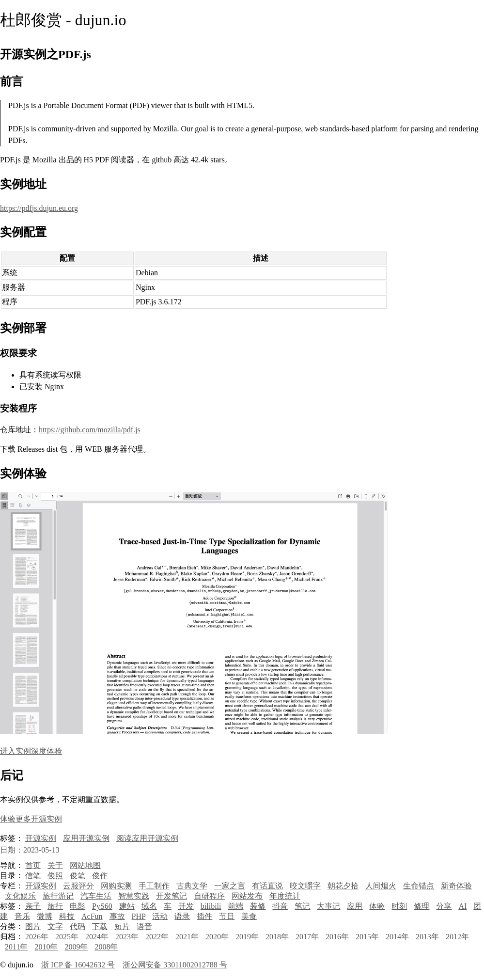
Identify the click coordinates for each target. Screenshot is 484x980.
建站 (127, 906)
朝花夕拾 (343, 886)
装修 (258, 906)
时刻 (399, 906)
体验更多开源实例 (31, 819)
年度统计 (285, 896)
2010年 (46, 947)
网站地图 (85, 865)
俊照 (55, 876)
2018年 (277, 937)
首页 (33, 865)
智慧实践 (134, 896)
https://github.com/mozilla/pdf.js (90, 430)
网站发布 (247, 896)
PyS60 (102, 906)
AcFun (92, 916)
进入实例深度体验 (31, 751)
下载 (100, 926)
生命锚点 (419, 886)
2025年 (67, 937)
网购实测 (116, 886)
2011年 (16, 947)
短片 (122, 926)
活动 (160, 916)
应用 (355, 906)
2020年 (217, 937)
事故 (117, 916)
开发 (186, 906)
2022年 (157, 937)
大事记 (328, 906)
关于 (55, 865)
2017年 (307, 937)
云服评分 (78, 886)
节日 (227, 916)
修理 (422, 906)
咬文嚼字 (305, 886)
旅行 (55, 906)
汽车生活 (96, 896)
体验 (377, 906)
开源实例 (41, 838)
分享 (444, 906)
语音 (144, 926)
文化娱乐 (20, 896)
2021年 (187, 937)
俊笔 (78, 876)
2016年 (337, 937)
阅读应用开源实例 (147, 838)
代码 (78, 926)
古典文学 (192, 886)
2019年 (247, 937)
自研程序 (209, 896)
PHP (139, 916)
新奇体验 (456, 886)
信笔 (33, 876)
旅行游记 (58, 896)
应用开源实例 (86, 838)
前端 (235, 906)
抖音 (280, 906)
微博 (45, 916)
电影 (78, 906)
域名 (149, 906)
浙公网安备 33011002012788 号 (175, 965)
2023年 (127, 937)
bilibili (211, 906)
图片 (33, 926)
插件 (204, 916)
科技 (67, 916)
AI (462, 906)
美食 (249, 916)
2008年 (106, 947)
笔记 (302, 906)
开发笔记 (172, 896)
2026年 (37, 937)
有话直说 (267, 886)
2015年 (367, 937)
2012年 (457, 937)
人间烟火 (381, 886)
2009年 (76, 947)
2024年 (97, 937)
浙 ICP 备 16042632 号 (78, 965)
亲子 (33, 906)
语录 (182, 916)
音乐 (22, 916)
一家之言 (230, 886)
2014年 (397, 937)
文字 (55, 926)
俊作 (100, 876)
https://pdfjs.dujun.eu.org (39, 208)
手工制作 (154, 886)
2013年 (427, 937)
